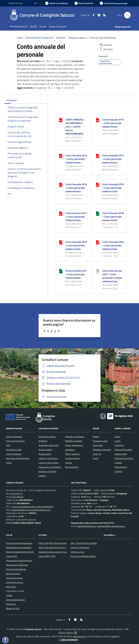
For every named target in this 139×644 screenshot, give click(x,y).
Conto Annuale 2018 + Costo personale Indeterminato (113, 217)
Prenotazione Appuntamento (19, 561)
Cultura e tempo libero (49, 463)
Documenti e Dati (14, 450)
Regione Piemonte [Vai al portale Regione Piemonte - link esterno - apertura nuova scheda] (16, 3)
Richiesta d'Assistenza (16, 569)
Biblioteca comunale (102, 450)
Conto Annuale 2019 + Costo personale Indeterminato (76, 245)
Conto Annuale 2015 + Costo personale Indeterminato (113, 159)
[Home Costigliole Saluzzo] (43, 15)
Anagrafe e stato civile (49, 445)
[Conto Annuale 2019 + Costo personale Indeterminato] (61, 242)
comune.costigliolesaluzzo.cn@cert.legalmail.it (33, 507)
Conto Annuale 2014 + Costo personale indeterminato (76, 159)
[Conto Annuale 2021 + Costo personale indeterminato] (61, 271)
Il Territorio (119, 445)
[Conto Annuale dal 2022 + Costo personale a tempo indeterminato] (98, 271)
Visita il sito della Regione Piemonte (55, 543)
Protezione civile (100, 441)
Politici (9, 463)
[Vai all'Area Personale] (114, 3)
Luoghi (118, 441)
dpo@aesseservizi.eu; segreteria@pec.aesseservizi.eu (101, 526)
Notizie (96, 437)
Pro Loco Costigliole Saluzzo (83, 556)
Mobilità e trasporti (74, 441)
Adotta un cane (78, 552)
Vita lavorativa (72, 467)
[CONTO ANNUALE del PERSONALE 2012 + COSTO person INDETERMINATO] (61, 120)
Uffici (8, 445)
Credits (9, 595)
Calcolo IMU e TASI (47, 556)
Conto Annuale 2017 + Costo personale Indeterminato (76, 217)
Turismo (69, 463)
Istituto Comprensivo (80, 547)
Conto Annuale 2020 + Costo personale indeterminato (113, 245)
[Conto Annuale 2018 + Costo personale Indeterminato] (98, 213)
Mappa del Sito (13, 608)
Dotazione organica (77, 38)
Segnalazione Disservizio (17, 565)
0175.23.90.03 (17, 497)
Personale (61, 38)
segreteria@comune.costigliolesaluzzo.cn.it (31, 510)
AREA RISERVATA (68, 640)
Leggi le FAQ (12, 556)
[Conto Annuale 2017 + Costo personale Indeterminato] (61, 213)
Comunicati (98, 445)
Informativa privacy (15, 582)
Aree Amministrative (15, 441)
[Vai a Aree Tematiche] (84, 3)
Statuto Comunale (14, 578)
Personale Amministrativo (18, 458)
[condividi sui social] (105, 45)
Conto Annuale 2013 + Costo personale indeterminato (113, 123)
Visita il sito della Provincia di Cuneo (55, 547)
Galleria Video (121, 454)
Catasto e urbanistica (48, 458)
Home (20, 38)
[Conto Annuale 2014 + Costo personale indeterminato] (61, 156)
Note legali (11, 587)
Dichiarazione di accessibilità (19, 547)
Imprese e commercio (75, 437)
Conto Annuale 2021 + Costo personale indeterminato (76, 274)
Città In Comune (66, 633)
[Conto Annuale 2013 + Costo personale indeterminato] (98, 120)
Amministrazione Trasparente (39, 38)
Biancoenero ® (80, 636)
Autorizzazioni (45, 454)
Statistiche (11, 604)
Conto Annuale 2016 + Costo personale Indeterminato (76, 188)
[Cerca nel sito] (127, 15)
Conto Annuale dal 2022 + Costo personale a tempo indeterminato (112, 276)
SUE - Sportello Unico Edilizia (84, 543)
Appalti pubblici (45, 450)
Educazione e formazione (50, 467)
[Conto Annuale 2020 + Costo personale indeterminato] (98, 242)
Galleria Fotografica (123, 450)
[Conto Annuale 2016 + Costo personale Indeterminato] (61, 184)
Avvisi (95, 458)
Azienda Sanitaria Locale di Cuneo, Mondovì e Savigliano (64, 552)
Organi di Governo (14, 437)
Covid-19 (97, 454)
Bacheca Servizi (13, 574)
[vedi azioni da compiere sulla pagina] (106, 49)
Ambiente (43, 441)
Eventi (117, 437)
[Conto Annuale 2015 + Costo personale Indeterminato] (98, 156)
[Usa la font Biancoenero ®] (57, 3)
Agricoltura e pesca (47, 437)
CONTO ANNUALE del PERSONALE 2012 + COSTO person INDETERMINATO (75, 127)
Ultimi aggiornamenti (15, 600)
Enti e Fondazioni (14, 454)
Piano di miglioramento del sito (20, 552)
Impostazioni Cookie (15, 591)
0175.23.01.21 (16, 494)
